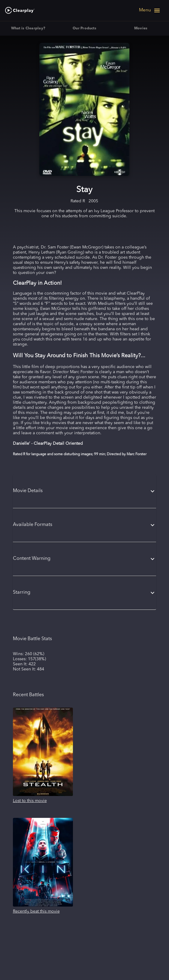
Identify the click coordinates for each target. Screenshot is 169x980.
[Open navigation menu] (150, 10)
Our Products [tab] (85, 28)
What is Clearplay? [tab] (28, 28)
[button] (85, 491)
